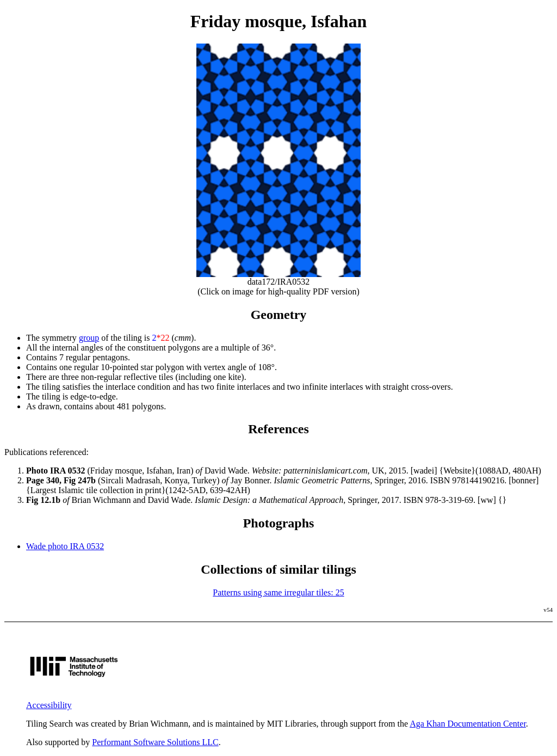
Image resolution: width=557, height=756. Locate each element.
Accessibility (49, 705)
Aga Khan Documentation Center (468, 724)
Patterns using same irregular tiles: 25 (278, 592)
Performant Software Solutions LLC (155, 742)
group (89, 338)
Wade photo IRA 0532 (65, 546)
